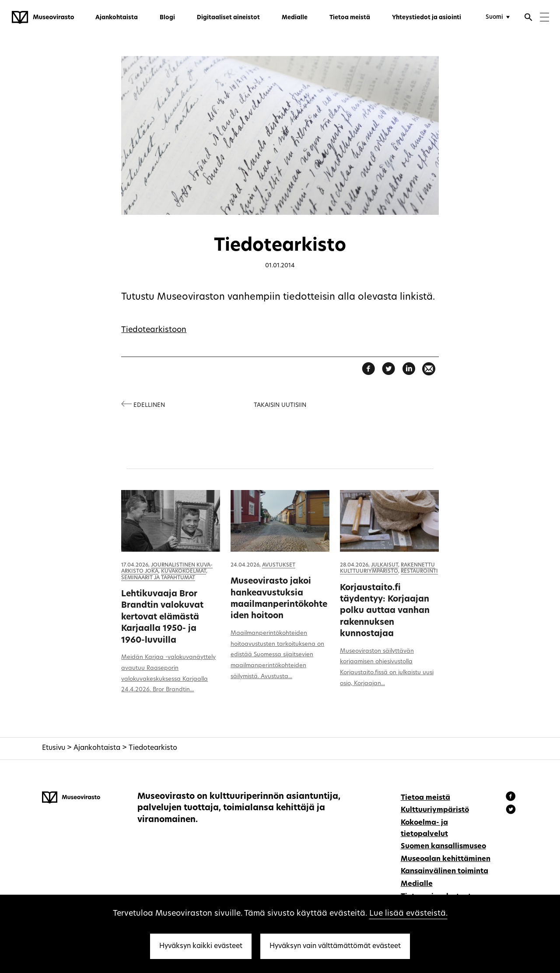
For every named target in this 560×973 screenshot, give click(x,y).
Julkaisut (385, 565)
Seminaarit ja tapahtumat (158, 578)
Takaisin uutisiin (280, 405)
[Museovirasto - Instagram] (511, 811)
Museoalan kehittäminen (446, 859)
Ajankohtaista (117, 18)
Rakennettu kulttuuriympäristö (387, 568)
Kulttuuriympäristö (435, 810)
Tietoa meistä (350, 18)
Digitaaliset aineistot (228, 18)
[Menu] (544, 18)
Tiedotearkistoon (154, 330)
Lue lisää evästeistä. (408, 914)
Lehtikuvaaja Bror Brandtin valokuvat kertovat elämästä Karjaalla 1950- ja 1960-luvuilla (162, 618)
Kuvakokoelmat (184, 571)
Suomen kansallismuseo (443, 847)
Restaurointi (419, 571)
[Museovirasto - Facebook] (512, 798)
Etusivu (54, 748)
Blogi (167, 18)
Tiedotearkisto (153, 748)
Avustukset (279, 565)
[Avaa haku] (528, 18)
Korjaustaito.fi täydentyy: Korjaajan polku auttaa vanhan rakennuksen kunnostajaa (385, 611)
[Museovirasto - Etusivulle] (43, 17)
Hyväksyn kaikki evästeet (201, 946)
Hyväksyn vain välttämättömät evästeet (335, 946)
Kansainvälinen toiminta (444, 871)
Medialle (295, 18)
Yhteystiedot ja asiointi (427, 18)
